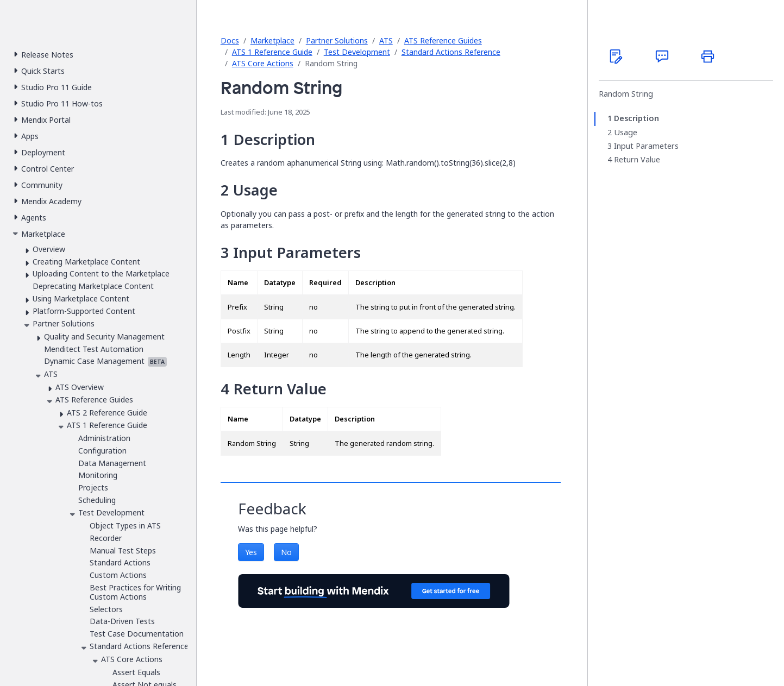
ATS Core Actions (263, 63)
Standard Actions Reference (451, 52)
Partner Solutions (337, 40)
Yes (251, 552)
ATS (386, 40)
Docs (230, 40)
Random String (626, 94)
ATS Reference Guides (443, 40)
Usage (626, 133)
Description (636, 118)
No (286, 552)
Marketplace (272, 40)
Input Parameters (646, 146)
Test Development (357, 52)
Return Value (637, 160)
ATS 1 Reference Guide (272, 52)
